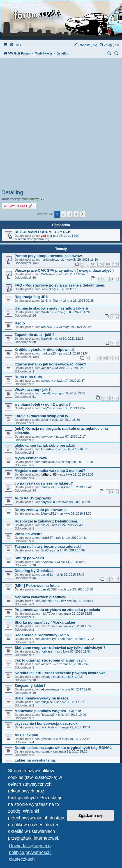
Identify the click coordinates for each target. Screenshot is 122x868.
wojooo (46, 381)
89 (98, 358)
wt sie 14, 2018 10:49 (72, 562)
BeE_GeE (48, 727)
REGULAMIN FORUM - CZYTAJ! (42, 232)
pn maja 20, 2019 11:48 (77, 462)
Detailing (12, 192)
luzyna (45, 751)
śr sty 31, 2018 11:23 (68, 677)
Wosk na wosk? (28, 534)
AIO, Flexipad (26, 735)
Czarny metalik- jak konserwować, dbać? (50, 364)
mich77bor (48, 613)
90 (104, 358)
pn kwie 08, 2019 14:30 (75, 513)
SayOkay (47, 550)
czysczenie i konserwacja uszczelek (46, 723)
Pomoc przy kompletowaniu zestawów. (49, 256)
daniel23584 (49, 589)
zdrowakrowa (50, 689)
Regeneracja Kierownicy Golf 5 (42, 635)
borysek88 (48, 502)
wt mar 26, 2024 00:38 (78, 301)
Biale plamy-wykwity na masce (42, 698)
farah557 (47, 538)
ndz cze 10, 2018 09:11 (77, 601)
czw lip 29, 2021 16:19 (83, 260)
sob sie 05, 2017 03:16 (72, 702)
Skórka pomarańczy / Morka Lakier (45, 622)
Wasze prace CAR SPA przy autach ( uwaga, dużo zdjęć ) (64, 270)
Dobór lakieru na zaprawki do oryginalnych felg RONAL (63, 748)
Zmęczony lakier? (30, 686)
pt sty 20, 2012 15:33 (63, 289)
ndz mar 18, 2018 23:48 (73, 664)
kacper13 (47, 664)
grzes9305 (48, 739)
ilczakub (46, 338)
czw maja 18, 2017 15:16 (70, 751)
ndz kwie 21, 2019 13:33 (77, 474)
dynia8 (45, 677)
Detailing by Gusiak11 (34, 571)
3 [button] (70, 214)
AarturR (46, 449)
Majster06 (47, 312)
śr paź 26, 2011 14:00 (65, 236)
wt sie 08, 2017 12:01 (77, 689)
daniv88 (46, 393)
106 (101, 264)
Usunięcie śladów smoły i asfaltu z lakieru (51, 308)
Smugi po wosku (29, 558)
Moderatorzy (30, 199)
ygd (43, 236)
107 (108, 264)
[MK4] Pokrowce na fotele (37, 586)
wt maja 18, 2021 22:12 (75, 327)
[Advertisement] (61, 125)
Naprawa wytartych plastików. (41, 597)
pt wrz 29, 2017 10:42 (71, 274)
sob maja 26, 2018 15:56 (76, 613)
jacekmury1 (49, 639)
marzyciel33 (49, 462)
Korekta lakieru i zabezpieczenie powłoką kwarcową (60, 673)
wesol (45, 420)
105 (93, 264)
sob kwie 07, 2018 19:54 (74, 651)
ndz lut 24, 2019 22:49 (67, 525)
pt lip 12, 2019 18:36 (66, 420)
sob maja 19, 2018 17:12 (77, 639)
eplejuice (47, 702)
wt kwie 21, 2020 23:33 (71, 368)
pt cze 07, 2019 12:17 (71, 437)
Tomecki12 (48, 327)
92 (116, 358)
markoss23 (48, 353)
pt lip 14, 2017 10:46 (72, 715)
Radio (20, 323)
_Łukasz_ (47, 651)
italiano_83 (49, 474)
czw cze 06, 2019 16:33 (71, 449)
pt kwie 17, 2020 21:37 (69, 381)
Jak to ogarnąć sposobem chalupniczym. (51, 660)
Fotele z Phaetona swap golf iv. (42, 416)
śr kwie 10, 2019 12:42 (76, 487)
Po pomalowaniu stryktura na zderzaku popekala (57, 610)
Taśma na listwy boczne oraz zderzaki (48, 547)
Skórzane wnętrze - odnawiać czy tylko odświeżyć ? (60, 648)
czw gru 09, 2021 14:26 (73, 312)
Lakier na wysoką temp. (35, 760)
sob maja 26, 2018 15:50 (76, 626)
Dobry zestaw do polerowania (41, 510)
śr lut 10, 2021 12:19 (69, 338)
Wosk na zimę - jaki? (33, 389)
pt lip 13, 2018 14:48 (70, 574)
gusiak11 (47, 574)
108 (115, 264)
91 (110, 358)
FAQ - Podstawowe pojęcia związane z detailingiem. (60, 285)
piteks (45, 525)
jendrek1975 (49, 601)
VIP (43, 199)
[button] (82, 214)
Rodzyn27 (48, 715)
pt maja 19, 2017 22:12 (74, 739)
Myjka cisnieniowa (31, 458)
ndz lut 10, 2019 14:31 (72, 538)
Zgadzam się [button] (91, 815)
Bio (43, 289)
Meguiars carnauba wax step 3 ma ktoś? (50, 471)
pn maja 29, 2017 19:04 (74, 727)
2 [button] (63, 214)
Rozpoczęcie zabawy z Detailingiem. (46, 521)
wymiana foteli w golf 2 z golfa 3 (43, 404)
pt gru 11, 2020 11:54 (74, 353)
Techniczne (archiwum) (33, 239)
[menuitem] (15, 45)
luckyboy (47, 437)
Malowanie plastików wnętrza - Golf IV (48, 711)
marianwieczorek (52, 260)
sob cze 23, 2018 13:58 (77, 589)
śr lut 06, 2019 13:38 (71, 550)
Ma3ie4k (47, 274)
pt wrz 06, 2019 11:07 (71, 408)
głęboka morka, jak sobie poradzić (45, 445)
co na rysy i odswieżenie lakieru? (44, 483)
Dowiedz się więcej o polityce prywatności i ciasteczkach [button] (30, 852)
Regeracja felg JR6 (31, 297)
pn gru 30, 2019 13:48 (70, 393)
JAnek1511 (48, 513)
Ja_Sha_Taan (50, 301)
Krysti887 (47, 562)
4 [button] (76, 214)
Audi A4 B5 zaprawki (33, 498)
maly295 (47, 408)
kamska (46, 368)
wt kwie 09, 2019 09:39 (74, 502)
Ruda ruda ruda (28, 377)
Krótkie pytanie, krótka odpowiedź (45, 350)
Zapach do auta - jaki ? (34, 335)
